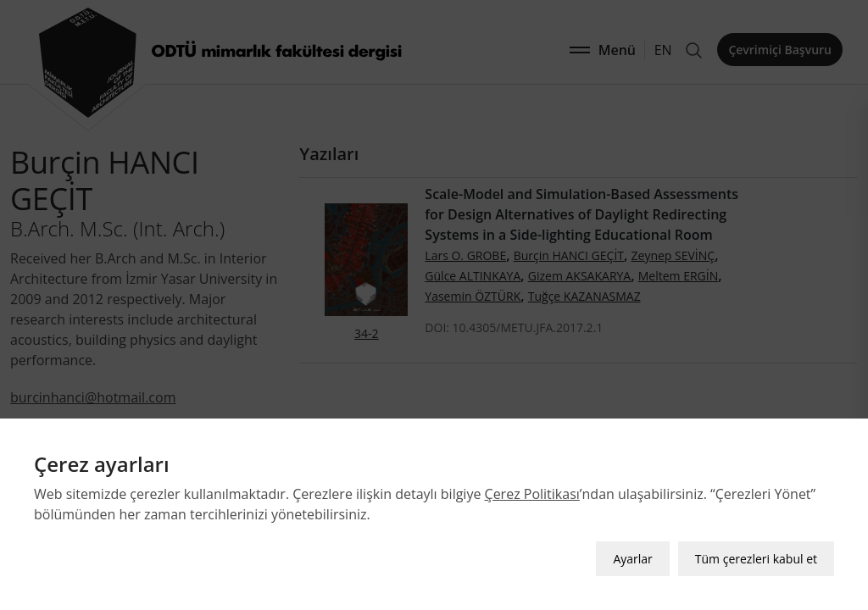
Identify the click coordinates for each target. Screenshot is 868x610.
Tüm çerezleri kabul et (756, 559)
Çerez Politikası (532, 494)
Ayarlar (632, 559)
